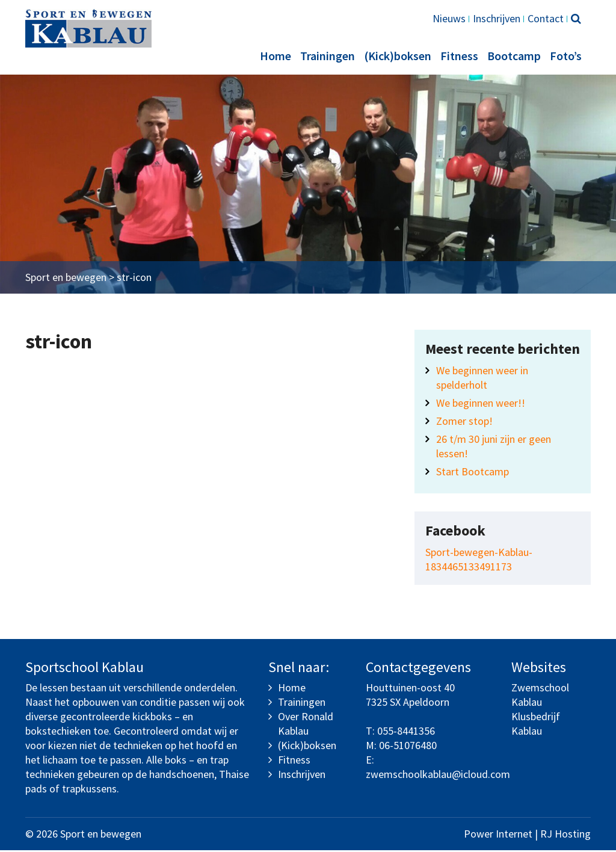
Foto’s (566, 56)
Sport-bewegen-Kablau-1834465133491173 (479, 561)
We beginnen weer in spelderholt (482, 379)
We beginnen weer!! (481, 405)
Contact (546, 18)
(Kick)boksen (398, 56)
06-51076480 (408, 747)
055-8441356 (406, 733)
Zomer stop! (464, 423)
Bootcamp (514, 56)
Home (276, 56)
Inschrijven (497, 18)
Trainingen (328, 56)
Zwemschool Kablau (540, 696)
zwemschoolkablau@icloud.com (438, 776)
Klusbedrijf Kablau (536, 725)
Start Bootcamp (473, 473)
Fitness (459, 56)
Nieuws (449, 18)
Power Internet (498, 835)
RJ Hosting (565, 835)
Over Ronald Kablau (306, 725)
